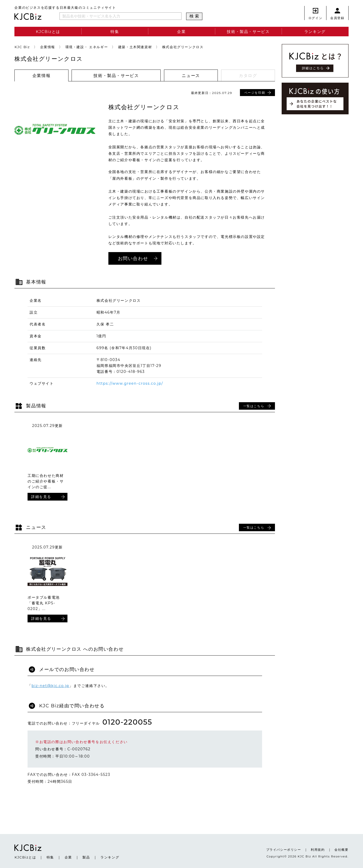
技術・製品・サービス (248, 32)
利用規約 (318, 850)
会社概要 (341, 850)
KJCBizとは (48, 32)
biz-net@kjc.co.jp (50, 686)
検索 (195, 16)
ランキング (315, 32)
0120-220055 (127, 722)
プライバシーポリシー (284, 850)
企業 (181, 32)
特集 (115, 32)
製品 (86, 857)
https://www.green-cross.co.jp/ (130, 383)
